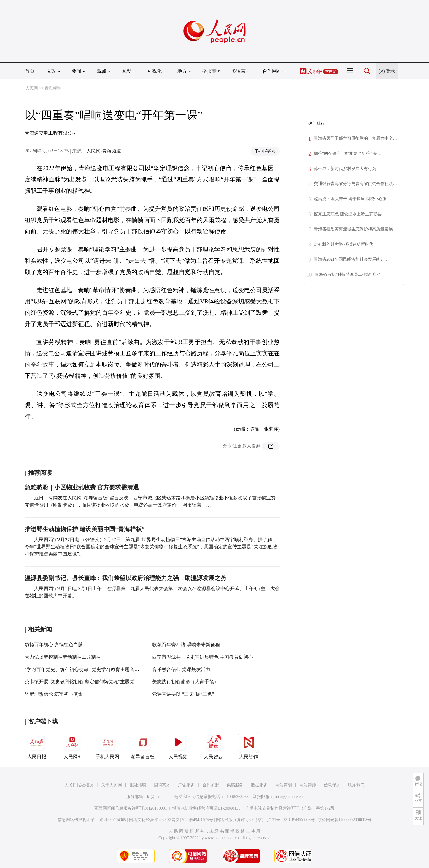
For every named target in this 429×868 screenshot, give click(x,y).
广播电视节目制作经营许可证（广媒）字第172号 (290, 808)
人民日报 (37, 746)
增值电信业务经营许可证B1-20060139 (206, 808)
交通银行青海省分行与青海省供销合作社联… (355, 184)
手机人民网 (107, 746)
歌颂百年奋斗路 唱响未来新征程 (186, 645)
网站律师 (308, 785)
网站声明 (284, 785)
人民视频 (178, 746)
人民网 (32, 88)
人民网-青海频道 (104, 151)
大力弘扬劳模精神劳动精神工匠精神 (63, 657)
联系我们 (356, 785)
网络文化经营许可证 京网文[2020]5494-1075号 (171, 820)
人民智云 (213, 746)
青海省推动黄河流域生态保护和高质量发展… (355, 229)
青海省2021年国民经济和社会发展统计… (351, 259)
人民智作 (249, 746)
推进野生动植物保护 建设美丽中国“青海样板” (85, 529)
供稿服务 (235, 785)
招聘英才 (162, 785)
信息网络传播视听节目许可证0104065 (92, 820)
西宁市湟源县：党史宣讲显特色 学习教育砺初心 (203, 657)
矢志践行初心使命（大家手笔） (185, 682)
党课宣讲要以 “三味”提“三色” (183, 694)
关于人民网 (112, 785)
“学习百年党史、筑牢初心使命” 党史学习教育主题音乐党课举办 (91, 669)
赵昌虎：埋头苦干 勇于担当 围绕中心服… (352, 199)
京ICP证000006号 (299, 820)
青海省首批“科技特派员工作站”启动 (348, 274)
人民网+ (72, 746)
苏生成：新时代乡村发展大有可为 (345, 169)
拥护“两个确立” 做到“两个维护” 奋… (348, 153)
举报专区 (212, 71)
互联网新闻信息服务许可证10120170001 (131, 808)
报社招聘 (138, 785)
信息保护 (332, 785)
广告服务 (186, 785)
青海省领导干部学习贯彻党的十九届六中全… (355, 138)
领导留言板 (143, 746)
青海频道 (53, 88)
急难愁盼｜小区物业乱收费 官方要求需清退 (82, 487)
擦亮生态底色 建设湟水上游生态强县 (348, 214)
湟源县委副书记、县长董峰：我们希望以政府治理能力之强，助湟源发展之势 (125, 578)
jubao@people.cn (288, 797)
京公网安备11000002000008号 (345, 820)
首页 (30, 71)
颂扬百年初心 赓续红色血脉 (54, 645)
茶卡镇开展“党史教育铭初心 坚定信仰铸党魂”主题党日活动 (87, 682)
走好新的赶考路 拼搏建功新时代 (344, 244)
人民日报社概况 (79, 785)
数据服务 (259, 785)
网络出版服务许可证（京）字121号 (248, 820)
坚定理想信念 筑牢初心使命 (54, 694)
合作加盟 (211, 785)
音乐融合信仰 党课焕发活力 (181, 669)
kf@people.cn (159, 797)
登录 (390, 71)
